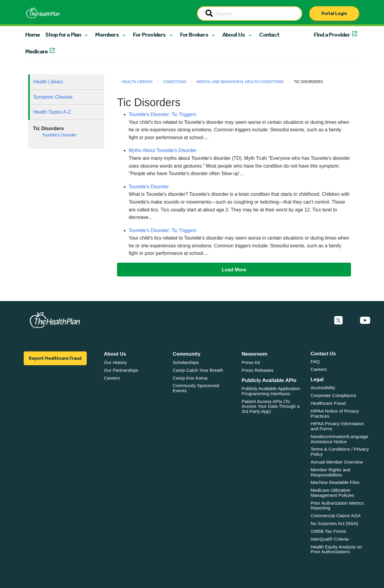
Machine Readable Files (335, 482)
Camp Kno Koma (190, 378)
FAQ (315, 361)
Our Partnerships (121, 370)
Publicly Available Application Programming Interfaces (271, 391)
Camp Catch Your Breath (198, 370)
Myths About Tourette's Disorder (163, 150)
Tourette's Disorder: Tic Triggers (162, 114)
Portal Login (334, 13)
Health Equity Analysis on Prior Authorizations (336, 549)
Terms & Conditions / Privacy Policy (340, 452)
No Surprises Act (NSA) (334, 523)
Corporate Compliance (333, 395)
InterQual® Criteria (330, 539)
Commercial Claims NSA (336, 516)
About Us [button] (234, 34)
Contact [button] (269, 34)
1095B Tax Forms (328, 531)
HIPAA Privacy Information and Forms (337, 426)
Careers (112, 378)
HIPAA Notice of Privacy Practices (335, 413)
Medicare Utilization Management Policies (332, 493)
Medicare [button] (37, 51)
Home (33, 34)
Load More (234, 270)
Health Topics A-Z (52, 112)
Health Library (48, 82)
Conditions (175, 82)
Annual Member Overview (337, 462)
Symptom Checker (53, 97)
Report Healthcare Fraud (55, 358)
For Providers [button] (149, 34)
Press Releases (258, 370)
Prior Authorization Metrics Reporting (337, 506)
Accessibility (323, 388)
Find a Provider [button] (332, 34)
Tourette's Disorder (59, 135)
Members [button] (107, 34)
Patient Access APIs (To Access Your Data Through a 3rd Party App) (271, 406)
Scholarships (186, 362)
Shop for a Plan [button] (63, 34)
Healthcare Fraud (328, 403)
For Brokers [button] (194, 34)
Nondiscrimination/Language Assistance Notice (339, 439)
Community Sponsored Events (196, 388)
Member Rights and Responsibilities (330, 472)
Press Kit (251, 362)
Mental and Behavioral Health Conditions (240, 82)
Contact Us (323, 354)
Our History (115, 362)
